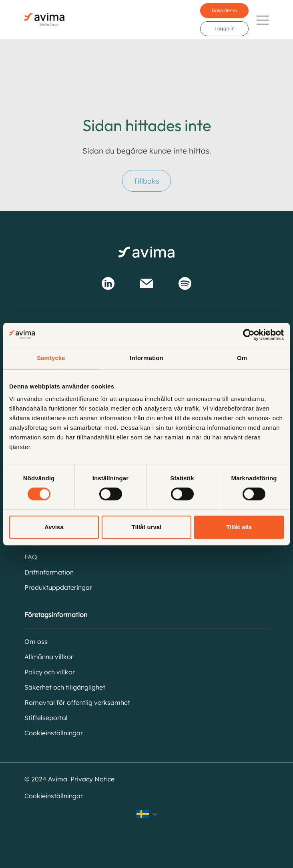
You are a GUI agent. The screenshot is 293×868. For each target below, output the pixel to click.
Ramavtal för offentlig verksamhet (77, 702)
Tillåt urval (147, 527)
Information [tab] (146, 358)
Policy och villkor (50, 672)
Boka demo (224, 10)
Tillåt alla (239, 527)
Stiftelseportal (46, 718)
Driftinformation (49, 572)
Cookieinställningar (54, 733)
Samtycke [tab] (51, 358)
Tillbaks (146, 181)
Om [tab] (242, 358)
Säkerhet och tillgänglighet (65, 687)
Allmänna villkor (49, 657)
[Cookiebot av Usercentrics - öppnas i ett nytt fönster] (249, 335)
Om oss (36, 641)
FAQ (31, 557)
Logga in (225, 28)
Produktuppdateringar (58, 587)
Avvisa (54, 527)
